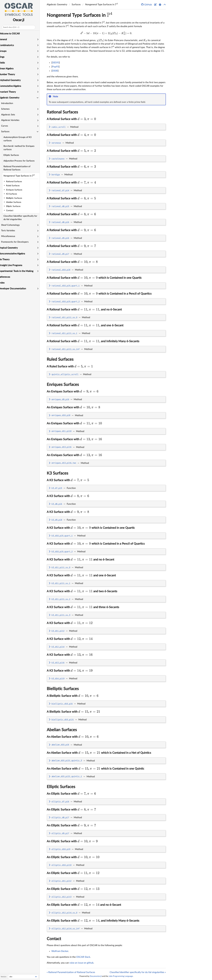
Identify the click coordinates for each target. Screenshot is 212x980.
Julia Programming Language (121, 976)
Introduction (9, 103)
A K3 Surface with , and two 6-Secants (82, 591)
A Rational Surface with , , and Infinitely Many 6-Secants (93, 341)
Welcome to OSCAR (12, 34)
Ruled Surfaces (60, 359)
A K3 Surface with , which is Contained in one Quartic (91, 528)
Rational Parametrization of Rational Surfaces (19, 168)
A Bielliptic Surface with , (73, 696)
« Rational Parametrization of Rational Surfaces (71, 972)
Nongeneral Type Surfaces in (24, 175)
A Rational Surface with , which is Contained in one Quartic (94, 278)
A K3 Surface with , (68, 480)
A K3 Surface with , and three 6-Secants (83, 607)
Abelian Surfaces (62, 730)
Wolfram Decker (60, 951)
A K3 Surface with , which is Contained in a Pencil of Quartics (96, 544)
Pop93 (55, 67)
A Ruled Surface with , (70, 367)
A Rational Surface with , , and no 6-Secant (84, 310)
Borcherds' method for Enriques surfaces (21, 148)
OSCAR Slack (83, 957)
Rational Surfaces (62, 112)
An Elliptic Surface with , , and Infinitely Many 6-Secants (93, 921)
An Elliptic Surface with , (71, 794)
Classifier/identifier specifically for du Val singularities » (138, 972)
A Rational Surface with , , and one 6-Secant (85, 325)
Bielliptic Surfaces (63, 689)
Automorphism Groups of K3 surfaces (20, 139)
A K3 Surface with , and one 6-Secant (81, 575)
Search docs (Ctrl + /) (13, 27)
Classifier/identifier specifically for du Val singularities (23, 218)
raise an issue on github (81, 963)
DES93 (56, 63)
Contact (54, 939)
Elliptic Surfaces (14, 155)
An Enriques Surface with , (73, 392)
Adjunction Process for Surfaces (21, 161)
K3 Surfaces (57, 473)
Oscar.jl (21, 20)
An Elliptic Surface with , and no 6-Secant (84, 905)
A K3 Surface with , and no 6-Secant (80, 560)
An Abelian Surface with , (73, 737)
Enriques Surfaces (63, 385)
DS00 (55, 71)
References (7, 277)
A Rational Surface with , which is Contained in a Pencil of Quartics (99, 294)
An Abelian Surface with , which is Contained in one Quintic (95, 769)
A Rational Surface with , (71, 119)
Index (4, 283)
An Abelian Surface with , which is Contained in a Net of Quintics (99, 753)
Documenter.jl (96, 976)
